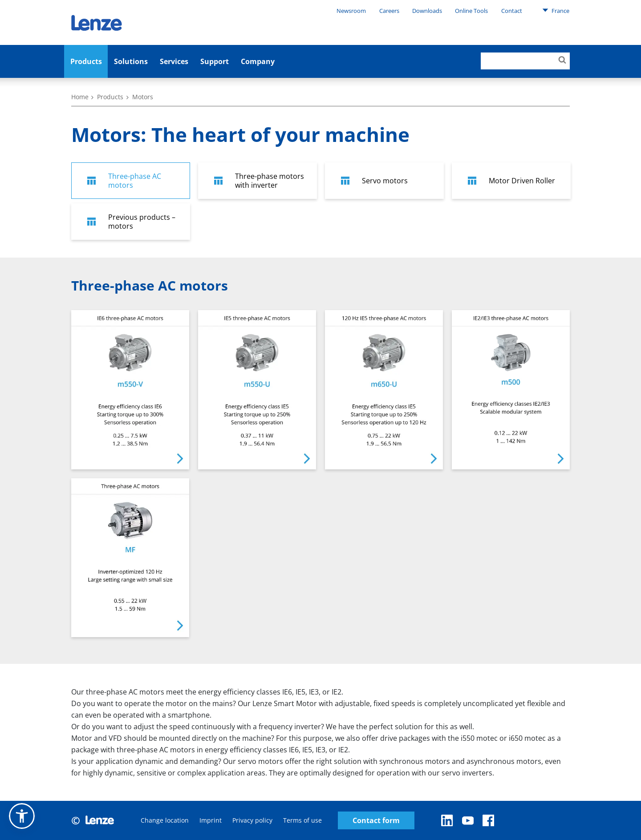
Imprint (211, 820)
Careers (389, 11)
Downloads (427, 11)
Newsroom (351, 11)
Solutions (131, 61)
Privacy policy (252, 820)
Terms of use (302, 820)
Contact (512, 11)
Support (215, 61)
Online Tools (471, 11)
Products (86, 61)
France (556, 10)
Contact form (376, 821)
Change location (165, 820)
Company (258, 61)
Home (80, 97)
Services (174, 61)
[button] (22, 816)
